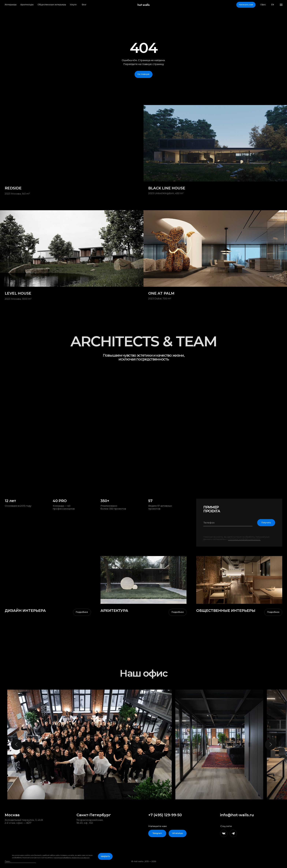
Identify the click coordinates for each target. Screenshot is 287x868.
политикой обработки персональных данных (72, 858)
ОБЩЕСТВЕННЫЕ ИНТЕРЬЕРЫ (226, 611)
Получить (266, 523)
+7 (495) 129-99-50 (165, 815)
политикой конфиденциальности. (244, 539)
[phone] (228, 523)
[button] (246, 5)
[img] (144, 580)
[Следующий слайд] (271, 744)
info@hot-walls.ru (237, 815)
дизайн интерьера (25, 611)
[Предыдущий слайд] (16, 744)
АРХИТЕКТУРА (114, 611)
